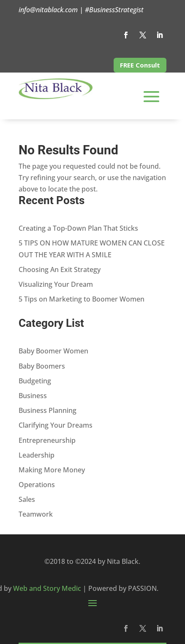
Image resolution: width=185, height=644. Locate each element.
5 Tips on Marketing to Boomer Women (82, 299)
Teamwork (36, 514)
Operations (37, 485)
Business (33, 396)
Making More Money (52, 470)
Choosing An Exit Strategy (60, 269)
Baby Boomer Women (53, 351)
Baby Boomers (42, 366)
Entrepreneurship (47, 440)
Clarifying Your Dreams (56, 425)
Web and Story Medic (47, 588)
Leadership (37, 455)
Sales (27, 499)
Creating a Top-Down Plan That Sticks (78, 228)
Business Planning (48, 410)
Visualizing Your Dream (56, 284)
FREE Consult (140, 65)
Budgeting (35, 381)
